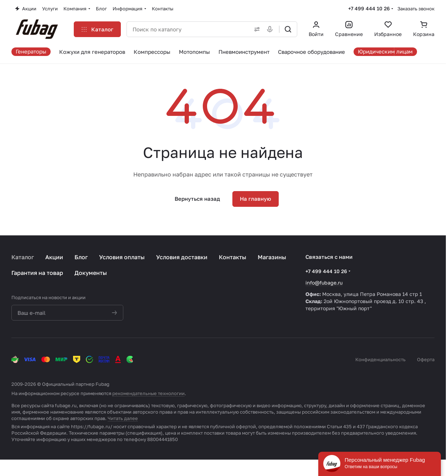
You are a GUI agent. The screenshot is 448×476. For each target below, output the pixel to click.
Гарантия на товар (37, 273)
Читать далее (123, 418)
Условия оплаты (122, 257)
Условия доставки (182, 257)
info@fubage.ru (324, 283)
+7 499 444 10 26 (369, 8)
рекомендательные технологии (148, 393)
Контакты (233, 257)
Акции (54, 257)
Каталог (23, 257)
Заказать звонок (416, 9)
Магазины (272, 257)
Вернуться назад (197, 199)
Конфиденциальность (380, 359)
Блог (81, 257)
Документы (91, 273)
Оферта (426, 359)
